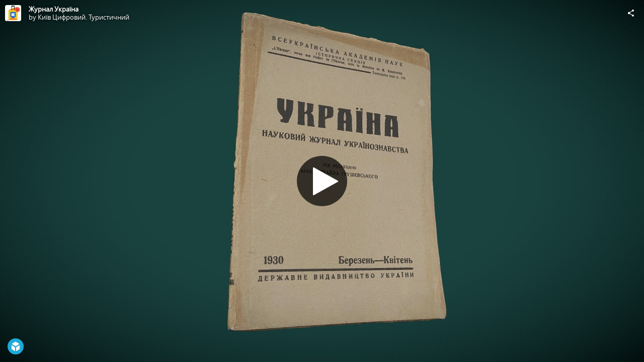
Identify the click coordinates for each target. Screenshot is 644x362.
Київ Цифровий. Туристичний (84, 17)
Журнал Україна (54, 9)
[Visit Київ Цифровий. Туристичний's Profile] (13, 13)
